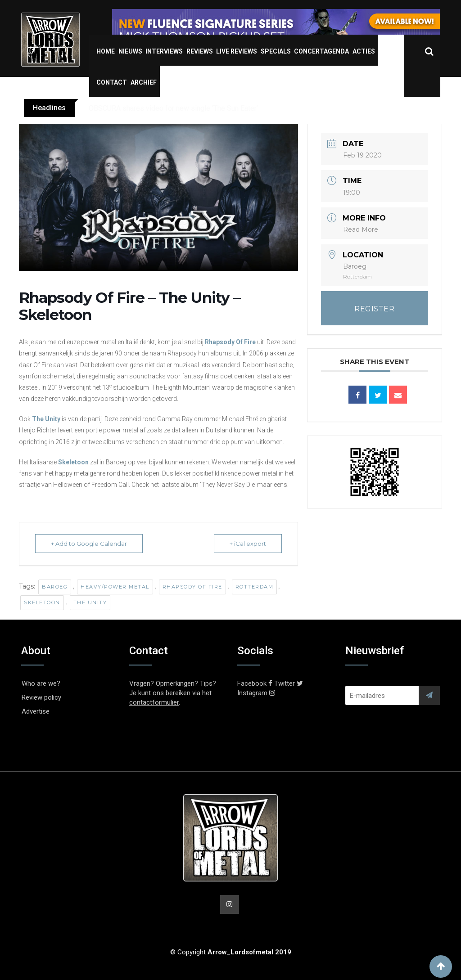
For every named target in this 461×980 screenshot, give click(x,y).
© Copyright (231, 952)
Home (106, 51)
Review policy (41, 697)
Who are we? (41, 683)
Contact (112, 82)
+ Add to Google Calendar (89, 544)
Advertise (36, 711)
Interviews (164, 51)
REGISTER (374, 309)
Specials (276, 51)
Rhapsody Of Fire (230, 342)
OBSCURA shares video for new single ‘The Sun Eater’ (173, 108)
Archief (144, 82)
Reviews (200, 51)
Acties (364, 51)
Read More (361, 229)
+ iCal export (248, 544)
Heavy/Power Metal (115, 587)
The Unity (46, 419)
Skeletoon (73, 462)
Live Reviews (237, 51)
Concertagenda (321, 51)
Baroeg (55, 587)
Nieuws (130, 51)
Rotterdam (255, 587)
